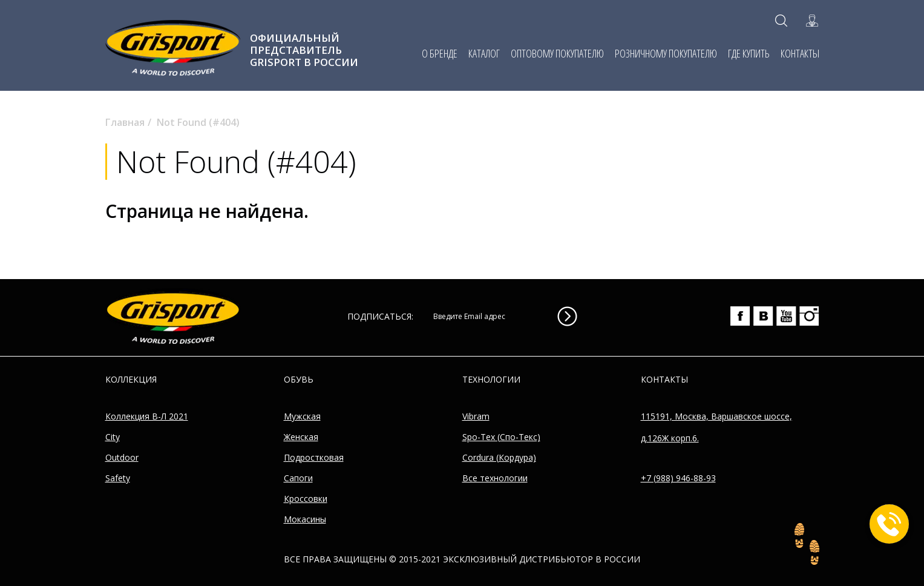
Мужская (302, 416)
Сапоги (298, 478)
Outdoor (122, 457)
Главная (125, 122)
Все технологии (495, 478)
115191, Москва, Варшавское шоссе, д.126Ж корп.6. (716, 427)
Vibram (476, 416)
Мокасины (305, 519)
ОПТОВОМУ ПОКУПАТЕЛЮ (557, 53)
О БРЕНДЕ (440, 53)
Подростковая (314, 457)
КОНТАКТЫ (800, 53)
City (113, 437)
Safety (118, 478)
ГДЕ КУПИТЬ (749, 53)
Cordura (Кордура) (499, 457)
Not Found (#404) (198, 122)
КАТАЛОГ (484, 53)
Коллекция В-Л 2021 (147, 416)
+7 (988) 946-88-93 (678, 478)
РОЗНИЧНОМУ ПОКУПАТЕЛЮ (666, 53)
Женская (301, 437)
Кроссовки (306, 499)
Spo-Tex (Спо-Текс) (501, 437)
